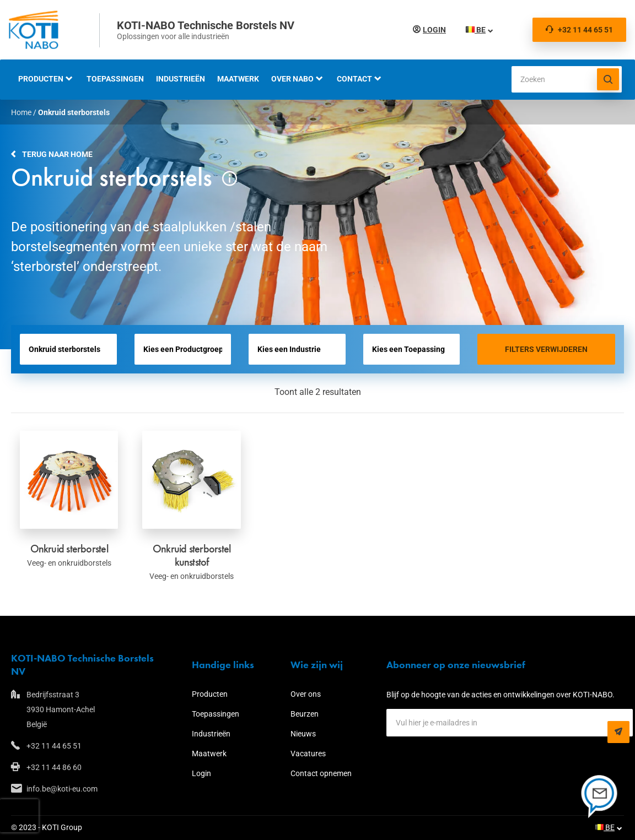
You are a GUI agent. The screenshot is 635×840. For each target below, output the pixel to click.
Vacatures (308, 754)
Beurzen (305, 714)
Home (21, 112)
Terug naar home (57, 154)
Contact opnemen (321, 773)
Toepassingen (115, 79)
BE (476, 30)
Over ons (306, 694)
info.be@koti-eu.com (62, 789)
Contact (354, 79)
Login (434, 30)
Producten (41, 79)
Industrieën (181, 79)
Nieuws (303, 734)
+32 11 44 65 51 (579, 30)
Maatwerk (238, 79)
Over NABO (292, 79)
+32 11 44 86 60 (54, 767)
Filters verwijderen (546, 349)
